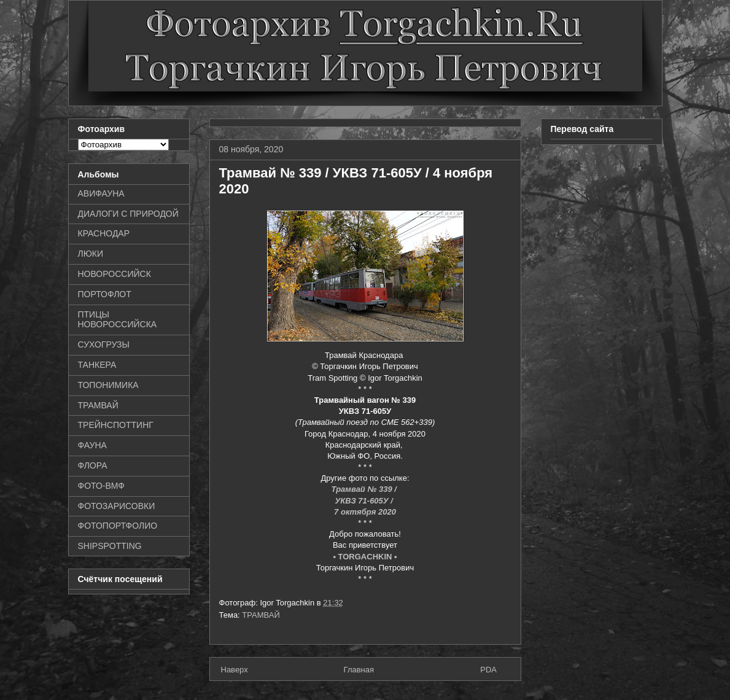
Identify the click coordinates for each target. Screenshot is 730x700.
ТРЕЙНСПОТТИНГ (116, 425)
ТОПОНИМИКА (108, 385)
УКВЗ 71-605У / (365, 501)
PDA (488, 670)
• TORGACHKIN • (365, 557)
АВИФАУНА (101, 193)
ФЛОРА (93, 465)
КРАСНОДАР (104, 233)
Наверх (235, 670)
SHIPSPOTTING (110, 546)
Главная (359, 670)
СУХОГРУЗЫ (104, 344)
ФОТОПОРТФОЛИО (118, 526)
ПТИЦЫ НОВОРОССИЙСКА (118, 320)
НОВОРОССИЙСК (115, 274)
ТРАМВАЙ (261, 615)
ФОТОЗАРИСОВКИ (117, 506)
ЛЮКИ (91, 254)
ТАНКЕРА (97, 365)
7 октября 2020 (365, 512)
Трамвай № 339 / (365, 489)
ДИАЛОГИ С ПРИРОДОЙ (128, 214)
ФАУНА (92, 445)
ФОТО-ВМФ (102, 486)
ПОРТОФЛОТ (105, 294)
